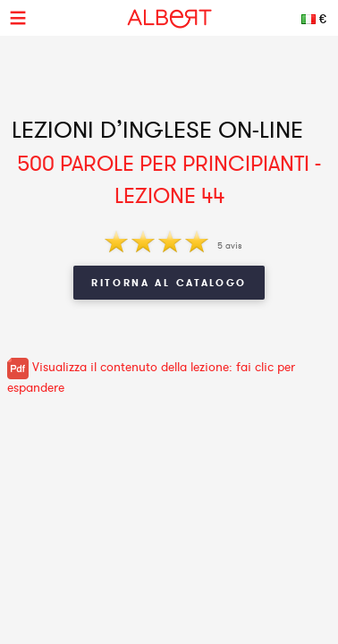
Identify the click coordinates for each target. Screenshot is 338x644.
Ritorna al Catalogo (169, 283)
